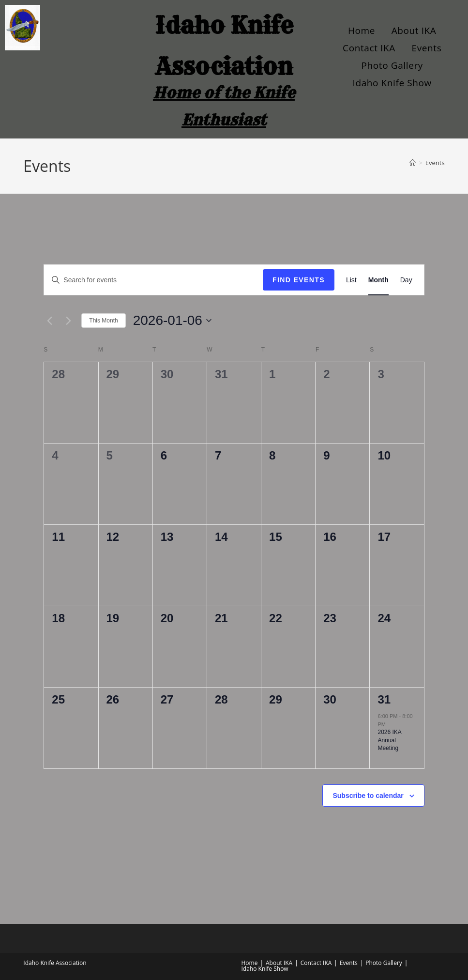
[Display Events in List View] (351, 280)
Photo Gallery (392, 65)
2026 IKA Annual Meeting (389, 740)
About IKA (414, 31)
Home (362, 31)
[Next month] (68, 321)
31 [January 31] (384, 699)
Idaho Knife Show (392, 83)
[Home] (413, 163)
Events (427, 48)
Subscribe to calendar (368, 796)
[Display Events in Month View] (378, 280)
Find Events (299, 280)
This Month (103, 321)
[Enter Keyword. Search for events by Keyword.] (153, 280)
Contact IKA (369, 48)
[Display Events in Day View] (406, 280)
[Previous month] (49, 321)
